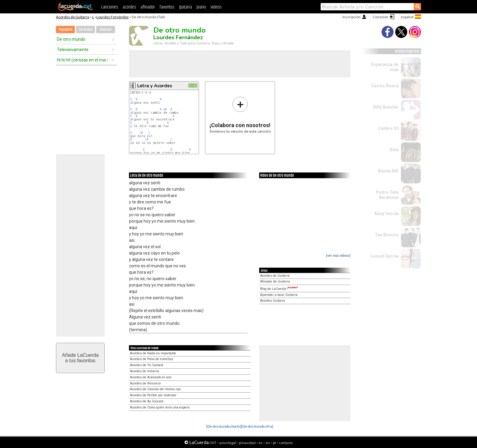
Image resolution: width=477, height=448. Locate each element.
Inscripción (352, 17)
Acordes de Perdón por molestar (153, 395)
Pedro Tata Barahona (387, 195)
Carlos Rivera (385, 86)
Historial (106, 30)
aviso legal (228, 443)
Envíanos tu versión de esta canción (240, 115)
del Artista (85, 30)
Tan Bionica (387, 235)
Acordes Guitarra (273, 301)
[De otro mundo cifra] (257, 426)
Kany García (386, 214)
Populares (66, 30)
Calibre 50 (388, 128)
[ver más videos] (338, 255)
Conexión (381, 17)
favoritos (167, 7)
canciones (110, 7)
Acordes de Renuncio (145, 383)
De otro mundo (71, 39)
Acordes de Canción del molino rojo (155, 389)
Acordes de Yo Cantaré (147, 365)
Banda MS (388, 171)
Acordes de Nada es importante (153, 353)
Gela (394, 150)
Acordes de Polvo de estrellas (151, 359)
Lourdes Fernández (113, 17)
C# (141, 133)
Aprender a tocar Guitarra (279, 295)
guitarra (185, 7)
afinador (148, 7)
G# (165, 109)
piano (201, 7)
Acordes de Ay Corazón (147, 401)
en (268, 443)
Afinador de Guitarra (275, 281)
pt (274, 443)
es (261, 443)
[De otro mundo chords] (224, 426)
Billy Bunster (386, 107)
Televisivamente (73, 50)
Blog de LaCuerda (279, 289)
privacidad (247, 443)
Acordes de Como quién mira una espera (160, 407)
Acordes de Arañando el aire (151, 377)
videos (216, 7)
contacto (286, 443)
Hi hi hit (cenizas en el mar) (83, 60)
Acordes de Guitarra (73, 17)
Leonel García (385, 256)
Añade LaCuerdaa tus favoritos (80, 358)
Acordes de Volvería (144, 371)
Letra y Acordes (155, 86)
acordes (129, 7)
